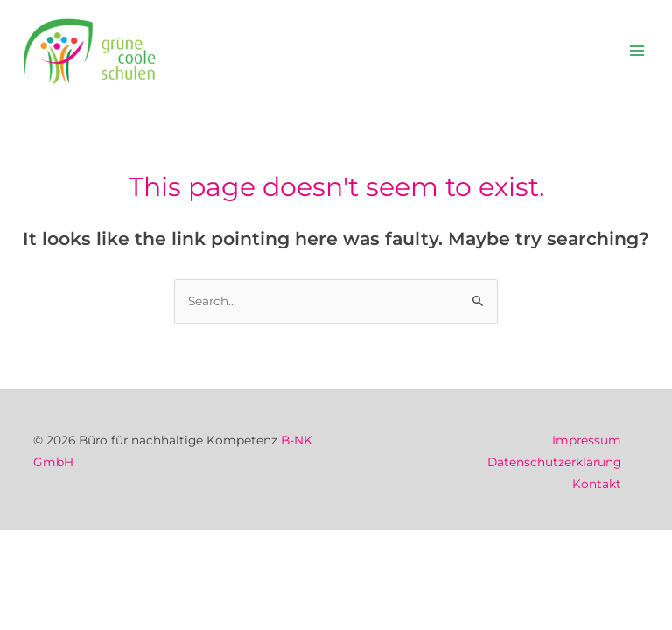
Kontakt (597, 484)
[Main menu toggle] (637, 51)
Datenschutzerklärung (554, 462)
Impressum (587, 440)
